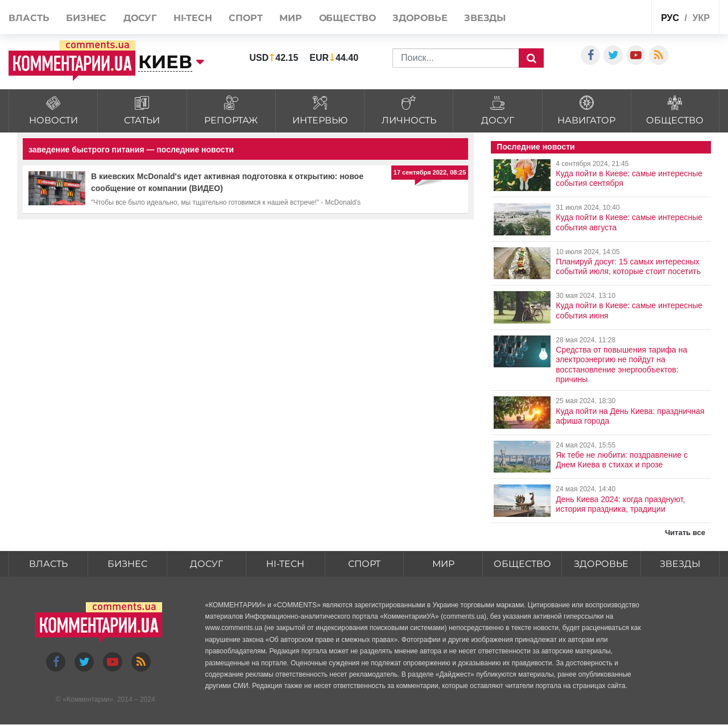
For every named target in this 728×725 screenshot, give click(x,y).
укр (701, 18)
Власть (29, 18)
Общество (348, 18)
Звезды (485, 18)
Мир (291, 18)
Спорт (246, 18)
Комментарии (88, 699)
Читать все (685, 533)
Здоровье (420, 18)
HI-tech (193, 18)
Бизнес (86, 18)
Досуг (140, 18)
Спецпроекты (615, 16)
